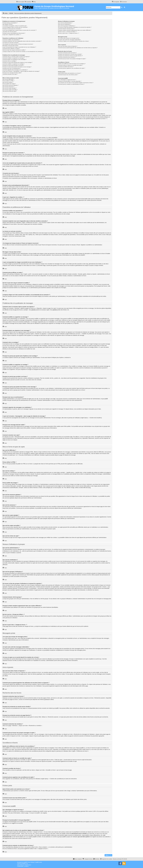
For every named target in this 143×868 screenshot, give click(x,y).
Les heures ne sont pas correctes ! (11, 43)
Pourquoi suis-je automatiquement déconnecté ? (14, 33)
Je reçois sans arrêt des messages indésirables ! (69, 40)
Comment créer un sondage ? (10, 61)
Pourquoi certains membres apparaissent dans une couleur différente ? (75, 30)
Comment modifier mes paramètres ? (11, 40)
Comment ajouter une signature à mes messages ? (15, 59)
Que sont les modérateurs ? (65, 24)
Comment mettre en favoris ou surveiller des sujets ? (70, 65)
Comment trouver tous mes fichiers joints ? (68, 75)
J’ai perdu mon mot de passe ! (10, 32)
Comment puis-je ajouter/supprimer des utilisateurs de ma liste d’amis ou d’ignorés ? (78, 48)
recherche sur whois (99, 832)
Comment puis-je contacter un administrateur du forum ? (71, 84)
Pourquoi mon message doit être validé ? (12, 73)
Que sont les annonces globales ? (11, 85)
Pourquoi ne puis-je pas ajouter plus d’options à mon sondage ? (18, 62)
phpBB (82, 255)
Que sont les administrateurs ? (65, 23)
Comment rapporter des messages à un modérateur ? (15, 70)
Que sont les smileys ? (8, 82)
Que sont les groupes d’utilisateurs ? (67, 26)
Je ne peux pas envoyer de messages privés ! (69, 38)
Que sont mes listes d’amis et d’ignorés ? (68, 46)
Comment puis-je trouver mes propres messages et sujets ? (72, 59)
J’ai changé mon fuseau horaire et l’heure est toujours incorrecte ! (18, 44)
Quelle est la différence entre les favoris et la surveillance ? (72, 64)
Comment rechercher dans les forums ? (67, 53)
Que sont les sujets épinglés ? (10, 88)
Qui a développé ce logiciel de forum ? (67, 80)
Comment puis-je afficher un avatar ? (11, 49)
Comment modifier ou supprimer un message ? (14, 58)
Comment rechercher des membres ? (67, 57)
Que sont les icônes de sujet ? (10, 91)
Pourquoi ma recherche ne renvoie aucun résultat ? (70, 54)
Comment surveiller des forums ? (66, 67)
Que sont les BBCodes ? (8, 79)
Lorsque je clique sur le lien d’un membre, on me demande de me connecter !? (23, 51)
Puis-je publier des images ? (9, 84)
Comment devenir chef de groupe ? (66, 29)
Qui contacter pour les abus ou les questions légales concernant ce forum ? (76, 83)
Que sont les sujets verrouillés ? (10, 90)
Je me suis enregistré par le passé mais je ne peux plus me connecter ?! (20, 30)
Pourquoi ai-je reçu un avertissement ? (12, 68)
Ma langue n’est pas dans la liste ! (11, 46)
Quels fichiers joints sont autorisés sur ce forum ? (70, 73)
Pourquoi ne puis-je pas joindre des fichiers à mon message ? (17, 67)
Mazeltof (27, 865)
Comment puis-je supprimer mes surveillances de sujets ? (72, 68)
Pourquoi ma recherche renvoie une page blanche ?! (70, 56)
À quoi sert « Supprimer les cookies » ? (12, 35)
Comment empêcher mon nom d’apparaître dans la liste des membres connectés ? (22, 41)
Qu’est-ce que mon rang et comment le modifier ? (14, 50)
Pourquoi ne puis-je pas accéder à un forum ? (13, 65)
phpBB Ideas (80, 822)
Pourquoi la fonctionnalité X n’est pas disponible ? (70, 81)
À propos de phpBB (35, 813)
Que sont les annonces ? (8, 87)
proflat (21, 865)
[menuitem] (28, 2)
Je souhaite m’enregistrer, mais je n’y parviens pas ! (15, 26)
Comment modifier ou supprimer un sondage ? (13, 64)
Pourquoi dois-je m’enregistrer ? (10, 23)
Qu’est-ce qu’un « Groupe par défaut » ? (67, 32)
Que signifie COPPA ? (8, 24)
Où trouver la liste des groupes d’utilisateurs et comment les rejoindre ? (75, 27)
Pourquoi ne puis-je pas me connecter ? (12, 29)
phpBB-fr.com (25, 864)
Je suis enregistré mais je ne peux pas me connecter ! (15, 27)
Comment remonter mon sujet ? (10, 74)
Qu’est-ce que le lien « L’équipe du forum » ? (68, 33)
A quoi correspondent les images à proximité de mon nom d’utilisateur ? (19, 47)
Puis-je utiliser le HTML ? (8, 81)
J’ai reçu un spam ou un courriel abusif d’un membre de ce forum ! (74, 41)
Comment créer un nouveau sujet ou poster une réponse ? (16, 57)
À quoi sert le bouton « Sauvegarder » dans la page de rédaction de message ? (21, 71)
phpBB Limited (44, 811)
